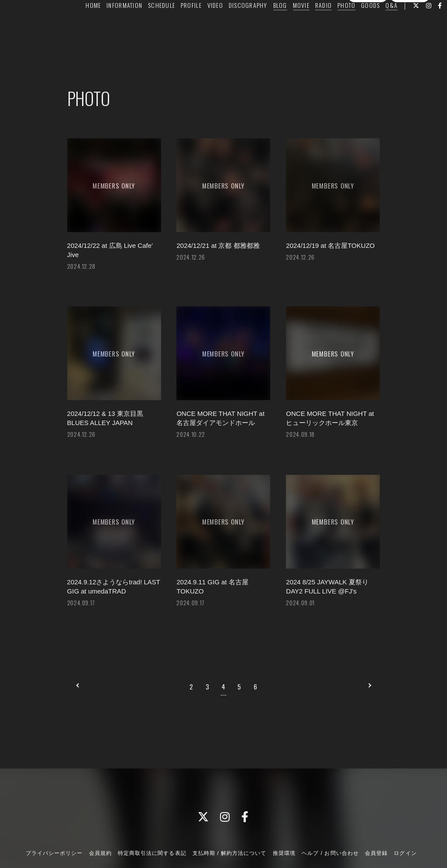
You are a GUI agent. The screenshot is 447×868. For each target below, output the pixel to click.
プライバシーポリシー (54, 822)
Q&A (401, 25)
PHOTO (356, 25)
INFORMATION (134, 25)
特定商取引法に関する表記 (152, 822)
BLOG (289, 25)
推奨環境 (284, 822)
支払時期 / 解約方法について (230, 822)
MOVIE (310, 25)
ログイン (410, 51)
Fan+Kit (239, 845)
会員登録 (368, 51)
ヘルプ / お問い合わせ (330, 822)
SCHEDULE (171, 25)
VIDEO (224, 25)
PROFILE (200, 25)
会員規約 (100, 822)
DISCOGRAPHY (257, 25)
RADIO (333, 25)
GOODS (380, 25)
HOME (103, 25)
